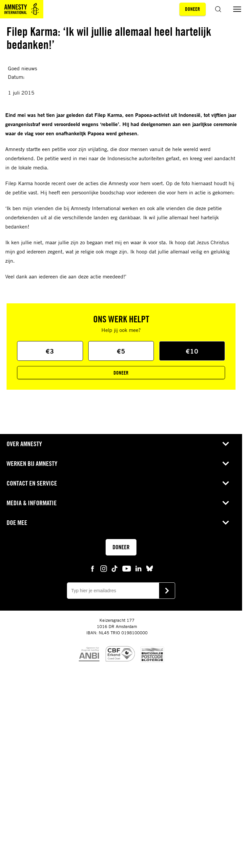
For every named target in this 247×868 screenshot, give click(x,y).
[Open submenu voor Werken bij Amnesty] (226, 464)
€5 (121, 351)
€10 (192, 351)
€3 (50, 351)
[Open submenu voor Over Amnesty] (226, 444)
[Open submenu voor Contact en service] (226, 483)
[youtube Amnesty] (127, 568)
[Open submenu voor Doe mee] (226, 523)
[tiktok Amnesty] (114, 568)
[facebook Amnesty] (93, 568)
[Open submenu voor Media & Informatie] (226, 503)
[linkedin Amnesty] (138, 568)
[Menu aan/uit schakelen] (237, 9)
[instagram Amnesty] (104, 568)
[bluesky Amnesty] (150, 568)
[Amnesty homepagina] (22, 9)
